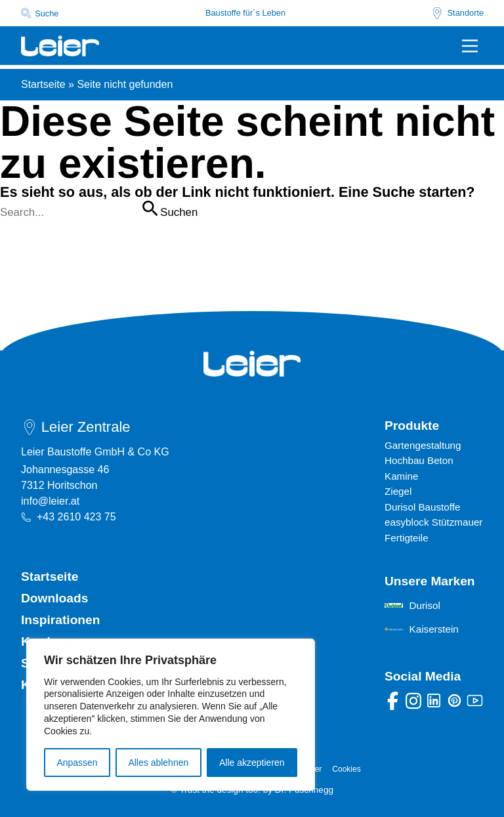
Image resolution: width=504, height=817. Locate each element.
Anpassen (77, 763)
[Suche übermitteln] (150, 208)
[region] (171, 715)
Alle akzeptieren (252, 763)
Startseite (43, 84)
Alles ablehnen (158, 763)
